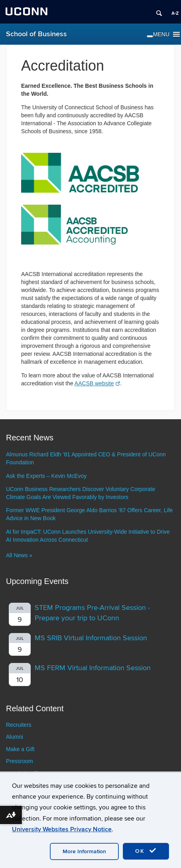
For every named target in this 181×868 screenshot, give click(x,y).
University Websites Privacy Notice (62, 829)
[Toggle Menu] (150, 36)
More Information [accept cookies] (84, 851)
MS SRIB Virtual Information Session (91, 638)
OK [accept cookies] (146, 851)
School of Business (36, 34)
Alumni (15, 737)
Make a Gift (20, 749)
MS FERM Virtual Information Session (93, 668)
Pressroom (20, 761)
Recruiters (19, 725)
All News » (19, 555)
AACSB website (97, 383)
